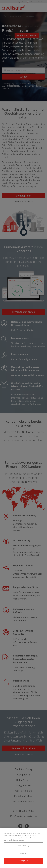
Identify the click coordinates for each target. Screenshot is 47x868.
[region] (23, 848)
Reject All (23, 853)
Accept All (23, 861)
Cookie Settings (23, 846)
